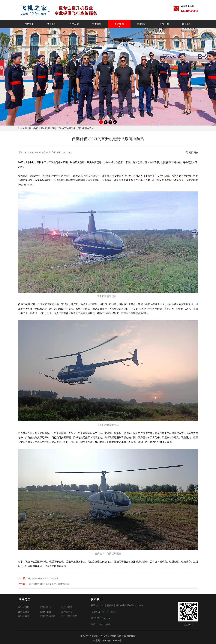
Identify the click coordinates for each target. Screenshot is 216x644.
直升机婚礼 (24, 612)
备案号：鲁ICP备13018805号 (107, 641)
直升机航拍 (67, 612)
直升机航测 (67, 607)
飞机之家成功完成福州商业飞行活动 (43, 578)
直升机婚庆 (45, 612)
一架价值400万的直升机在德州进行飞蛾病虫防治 (48, 584)
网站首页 (29, 24)
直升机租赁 (24, 607)
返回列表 (192, 153)
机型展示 (142, 24)
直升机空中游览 (69, 616)
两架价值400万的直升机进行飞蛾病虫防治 (73, 128)
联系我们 (187, 24)
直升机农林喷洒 (47, 616)
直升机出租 (45, 607)
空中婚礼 (97, 24)
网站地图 (131, 636)
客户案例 (119, 24)
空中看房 (74, 24)
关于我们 (52, 24)
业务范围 (164, 24)
